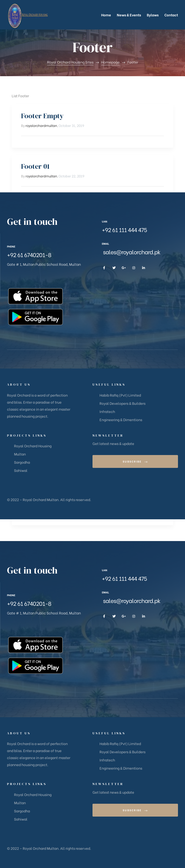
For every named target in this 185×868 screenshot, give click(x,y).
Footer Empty (42, 116)
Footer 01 (35, 166)
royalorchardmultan (41, 125)
